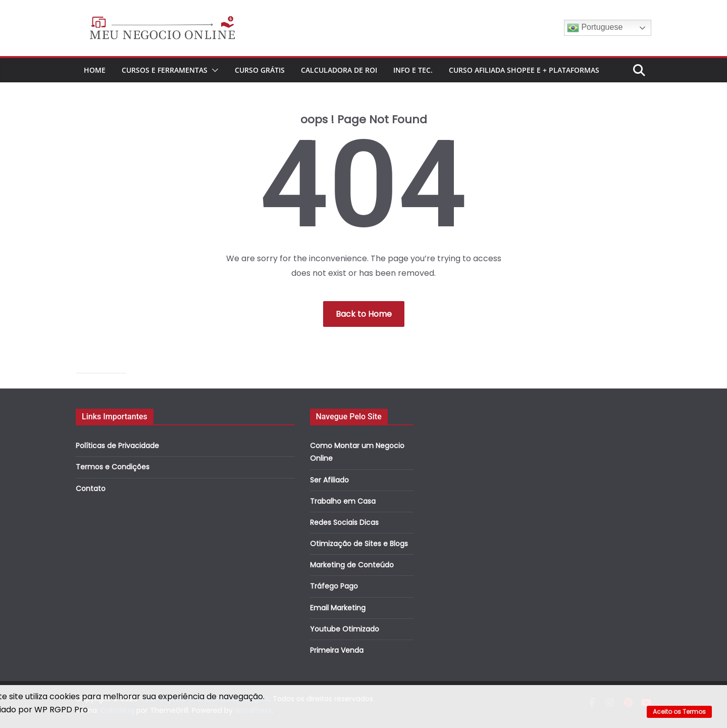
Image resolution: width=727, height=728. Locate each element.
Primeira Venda (337, 650)
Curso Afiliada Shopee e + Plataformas (524, 70)
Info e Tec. (413, 70)
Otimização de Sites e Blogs (359, 544)
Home (95, 70)
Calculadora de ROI (339, 70)
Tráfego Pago (334, 586)
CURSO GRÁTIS (260, 70)
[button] (213, 70)
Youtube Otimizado (345, 629)
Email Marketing (338, 608)
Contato (91, 489)
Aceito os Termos (679, 712)
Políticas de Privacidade (117, 446)
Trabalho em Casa (343, 501)
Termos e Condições (113, 467)
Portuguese (595, 28)
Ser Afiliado (329, 480)
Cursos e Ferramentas (165, 70)
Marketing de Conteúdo (352, 565)
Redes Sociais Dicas (344, 522)
